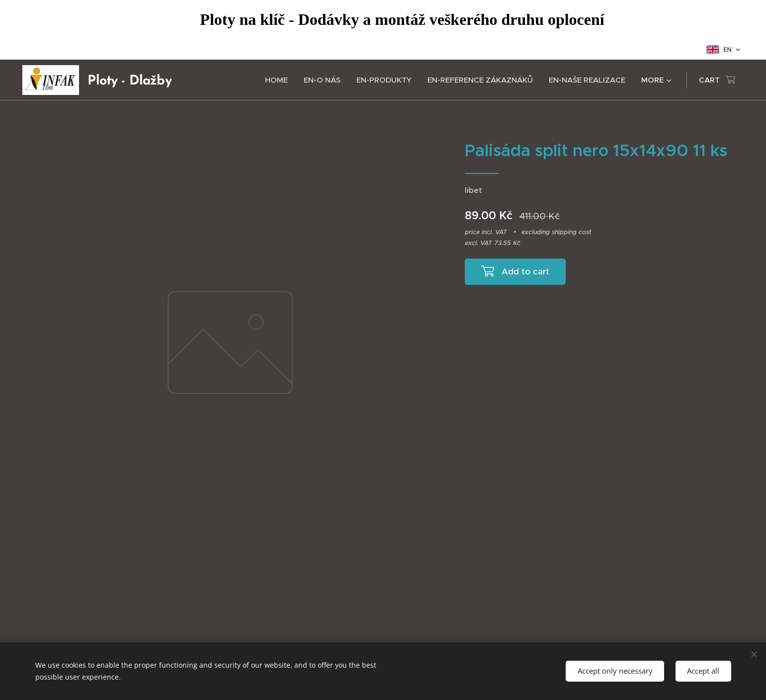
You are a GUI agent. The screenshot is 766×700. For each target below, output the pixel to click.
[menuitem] (279, 80)
